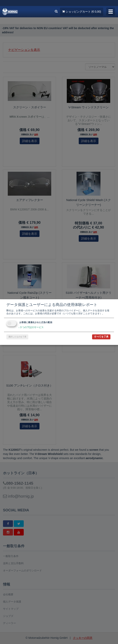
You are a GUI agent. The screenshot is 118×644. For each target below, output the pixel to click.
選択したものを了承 (17, 337)
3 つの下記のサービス (31, 327)
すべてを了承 (101, 337)
